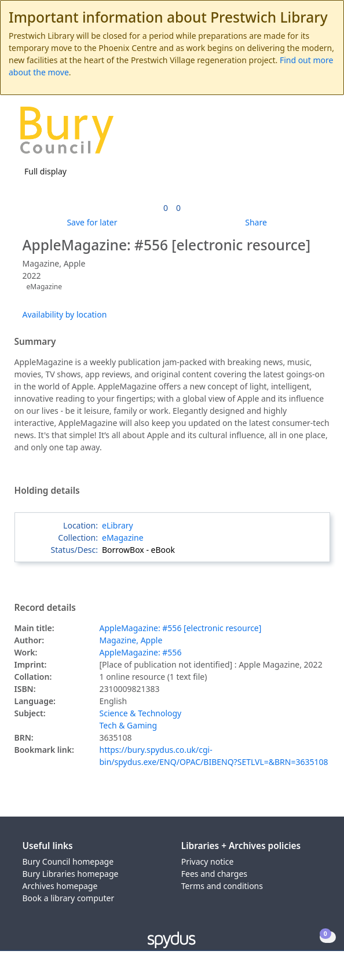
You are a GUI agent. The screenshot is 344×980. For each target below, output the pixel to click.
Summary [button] (35, 342)
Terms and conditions (222, 886)
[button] (303, 135)
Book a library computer (69, 898)
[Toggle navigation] (318, 135)
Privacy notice (208, 861)
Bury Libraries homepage (71, 874)
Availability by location (65, 314)
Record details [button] (45, 608)
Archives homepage (60, 886)
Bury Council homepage (68, 861)
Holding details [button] (47, 491)
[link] (166, 208)
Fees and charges (214, 874)
